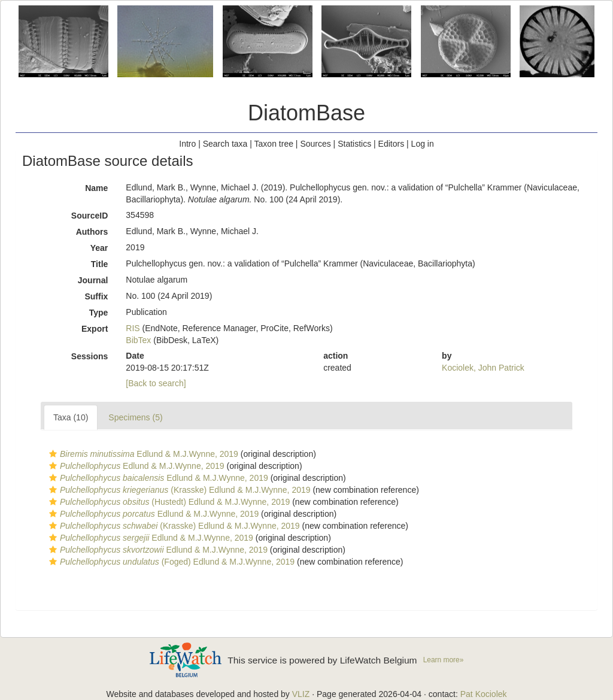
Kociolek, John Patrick (483, 368)
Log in (423, 144)
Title (100, 264)
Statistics (354, 144)
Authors (92, 232)
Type (99, 313)
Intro (187, 144)
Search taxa (225, 144)
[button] (53, 454)
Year (99, 248)
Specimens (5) (135, 417)
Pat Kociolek (484, 694)
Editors (392, 144)
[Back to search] (156, 383)
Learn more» (444, 660)
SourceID (89, 216)
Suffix (96, 296)
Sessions (89, 356)
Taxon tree (274, 144)
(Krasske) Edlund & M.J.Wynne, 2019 (178, 490)
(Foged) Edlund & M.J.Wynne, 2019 (170, 562)
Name (96, 188)
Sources (315, 144)
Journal (93, 280)
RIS (133, 328)
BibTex (138, 340)
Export (95, 329)
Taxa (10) (71, 417)
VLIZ (301, 694)
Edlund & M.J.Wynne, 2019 (142, 454)
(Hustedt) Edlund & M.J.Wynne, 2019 (168, 502)
